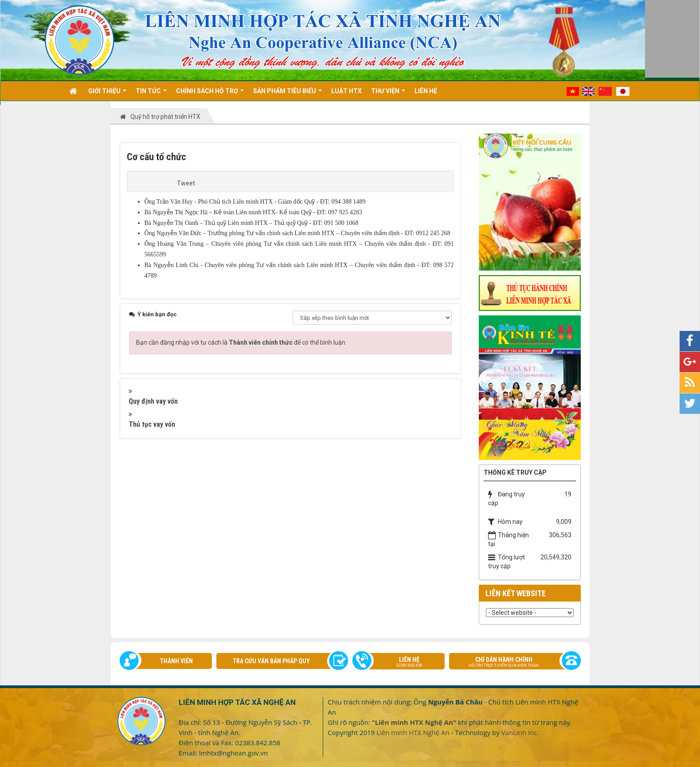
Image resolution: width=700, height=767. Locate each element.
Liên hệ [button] (426, 91)
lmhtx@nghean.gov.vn (233, 753)
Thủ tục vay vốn (152, 424)
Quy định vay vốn (153, 401)
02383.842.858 (258, 743)
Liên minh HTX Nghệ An (413, 732)
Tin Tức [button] (151, 94)
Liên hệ (403, 663)
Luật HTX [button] (346, 91)
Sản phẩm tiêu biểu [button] (287, 94)
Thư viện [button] (388, 94)
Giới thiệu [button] (107, 94)
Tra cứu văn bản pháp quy (271, 661)
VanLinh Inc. (520, 732)
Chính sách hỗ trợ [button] (210, 94)
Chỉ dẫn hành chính (510, 663)
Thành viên (176, 661)
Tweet (186, 183)
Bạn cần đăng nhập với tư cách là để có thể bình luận (241, 342)
